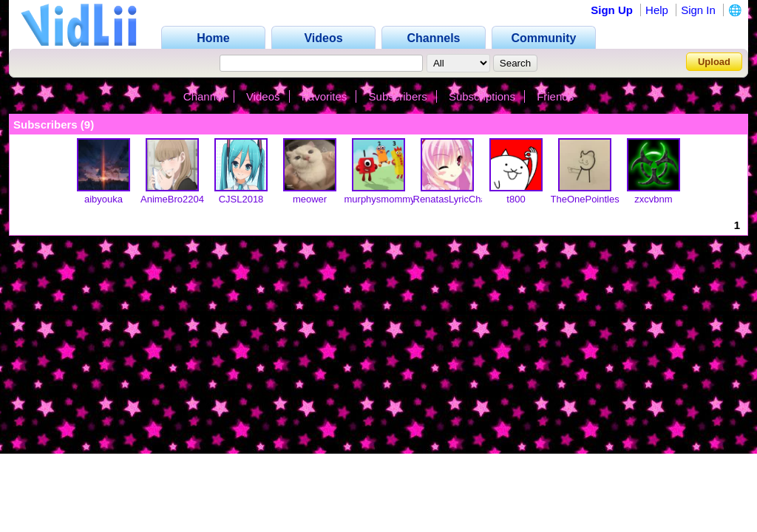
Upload (714, 62)
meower (310, 199)
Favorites (325, 96)
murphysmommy (380, 199)
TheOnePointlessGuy (597, 199)
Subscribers (398, 96)
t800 (516, 199)
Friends (555, 96)
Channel (204, 96)
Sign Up (612, 10)
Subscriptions (482, 96)
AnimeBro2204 (172, 199)
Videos (263, 96)
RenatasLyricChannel (459, 199)
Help (657, 10)
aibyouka (103, 199)
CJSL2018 (241, 199)
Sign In (698, 10)
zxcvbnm (653, 199)
